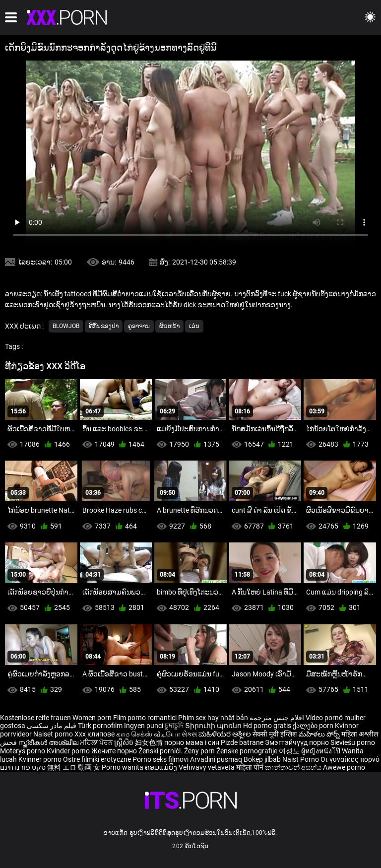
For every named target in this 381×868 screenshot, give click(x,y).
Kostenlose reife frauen (35, 718)
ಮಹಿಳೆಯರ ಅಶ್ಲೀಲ (225, 734)
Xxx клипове (95, 734)
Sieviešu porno (353, 742)
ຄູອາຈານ (139, 326)
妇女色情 (150, 742)
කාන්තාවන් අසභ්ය (294, 767)
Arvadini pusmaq (217, 759)
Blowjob (66, 326)
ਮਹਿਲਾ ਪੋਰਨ (97, 742)
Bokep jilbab (262, 759)
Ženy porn (200, 751)
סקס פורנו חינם (23, 767)
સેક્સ (189, 734)
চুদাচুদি (174, 726)
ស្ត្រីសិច (125, 742)
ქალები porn (314, 726)
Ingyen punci (144, 726)
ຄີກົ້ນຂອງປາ (104, 326)
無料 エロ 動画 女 (74, 767)
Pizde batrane (242, 742)
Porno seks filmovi (160, 759)
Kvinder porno (69, 751)
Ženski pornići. (161, 751)
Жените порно (115, 751)
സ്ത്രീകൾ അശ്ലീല (49, 742)
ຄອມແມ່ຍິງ (162, 767)
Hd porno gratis (267, 726)
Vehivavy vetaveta (207, 767)
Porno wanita (123, 767)
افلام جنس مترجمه (277, 718)
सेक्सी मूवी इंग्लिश (275, 734)
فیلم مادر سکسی (52, 726)
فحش (9, 742)
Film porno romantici (145, 718)
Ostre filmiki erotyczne (97, 759)
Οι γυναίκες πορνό (350, 759)
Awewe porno (344, 767)
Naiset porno (54, 734)
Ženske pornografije (248, 751)
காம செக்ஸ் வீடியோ (148, 734)
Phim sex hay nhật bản (213, 718)
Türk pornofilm (100, 726)
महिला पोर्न (251, 767)
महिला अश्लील (360, 734)
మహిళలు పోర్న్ (320, 734)
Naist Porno (301, 759)
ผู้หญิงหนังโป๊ (321, 751)
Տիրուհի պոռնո (214, 726)
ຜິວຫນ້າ (169, 326)
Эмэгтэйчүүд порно (298, 742)
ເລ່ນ (194, 326)
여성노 (290, 751)
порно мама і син (192, 742)
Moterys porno (23, 751)
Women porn (93, 718)
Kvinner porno (41, 759)
